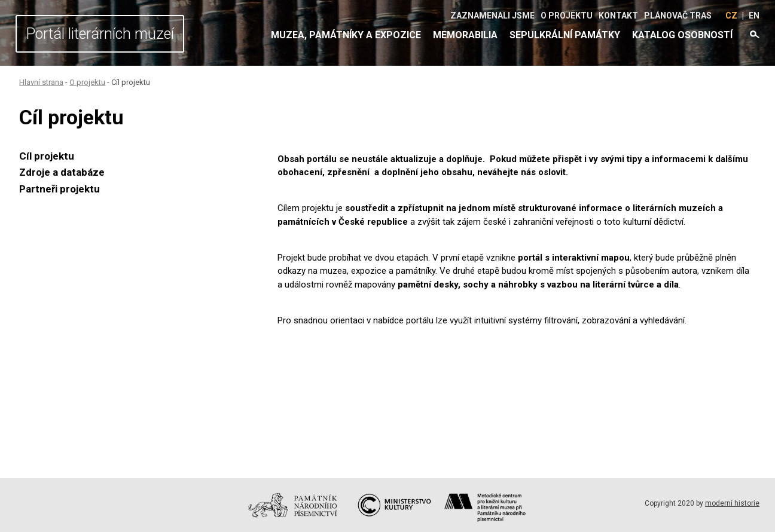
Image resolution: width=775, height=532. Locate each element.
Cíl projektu (47, 156)
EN (754, 16)
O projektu (567, 16)
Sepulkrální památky (565, 35)
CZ (731, 16)
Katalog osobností (682, 35)
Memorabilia (465, 35)
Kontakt (618, 16)
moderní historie (732, 503)
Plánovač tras (678, 16)
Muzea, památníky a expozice (346, 35)
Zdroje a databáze (62, 172)
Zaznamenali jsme (492, 16)
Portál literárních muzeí (100, 34)
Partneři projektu (60, 189)
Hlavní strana (41, 82)
